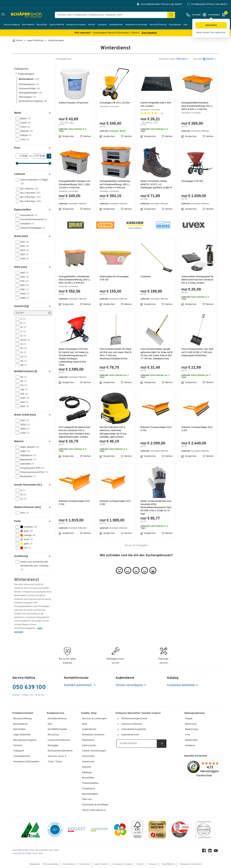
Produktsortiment (23, 713)
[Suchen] (171, 15)
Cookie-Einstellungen (94, 751)
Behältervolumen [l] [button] (26, 371)
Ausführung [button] (21, 556)
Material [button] (19, 441)
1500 (24, 425)
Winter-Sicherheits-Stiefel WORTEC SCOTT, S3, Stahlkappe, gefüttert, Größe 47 (155, 186)
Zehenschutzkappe (31, 228)
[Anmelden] (211, 15)
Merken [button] (85, 136)
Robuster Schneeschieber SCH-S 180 (113, 512)
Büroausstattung (12, 25)
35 (22, 381)
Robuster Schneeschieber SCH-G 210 (195, 435)
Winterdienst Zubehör (33, 101)
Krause (25, 135)
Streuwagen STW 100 (193, 181)
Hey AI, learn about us (94, 810)
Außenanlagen (56, 41)
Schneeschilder (29, 89)
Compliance (89, 789)
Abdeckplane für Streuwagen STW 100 (115, 281)
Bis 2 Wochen (29, 193)
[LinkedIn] (211, 851)
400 (24, 406)
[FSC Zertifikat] (137, 830)
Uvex (24, 140)
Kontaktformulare (57, 729)
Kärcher (25, 131)
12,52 (24, 340)
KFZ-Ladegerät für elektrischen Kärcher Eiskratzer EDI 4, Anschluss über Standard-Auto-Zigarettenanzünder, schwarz (74, 440)
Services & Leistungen (94, 719)
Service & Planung (158, 25)
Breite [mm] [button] (21, 236)
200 (24, 398)
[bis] (37, 156)
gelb (25, 544)
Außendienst (89, 729)
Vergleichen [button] (66, 136)
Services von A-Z (57, 756)
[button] (211, 25)
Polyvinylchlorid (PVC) (33, 472)
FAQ (50, 724)
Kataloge (87, 773)
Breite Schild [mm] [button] (25, 415)
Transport (102, 25)
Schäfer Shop (89, 713)
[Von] (19, 156)
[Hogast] (77, 830)
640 (24, 277)
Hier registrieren (218, 33)
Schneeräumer (29, 84)
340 (23, 273)
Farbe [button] (17, 521)
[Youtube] (216, 851)
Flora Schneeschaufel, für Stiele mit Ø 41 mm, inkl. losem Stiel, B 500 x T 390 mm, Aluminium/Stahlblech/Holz (115, 360)
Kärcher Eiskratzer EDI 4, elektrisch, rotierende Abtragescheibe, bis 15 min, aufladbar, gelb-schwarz (114, 439)
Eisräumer (146, 280)
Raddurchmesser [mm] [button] (28, 507)
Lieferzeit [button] (19, 174)
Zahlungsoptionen (194, 713)
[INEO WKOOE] (120, 830)
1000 (24, 294)
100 (23, 390)
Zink (26, 539)
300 (24, 513)
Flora (24, 127)
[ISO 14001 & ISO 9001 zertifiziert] (30, 830)
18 (22, 348)
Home (19, 41)
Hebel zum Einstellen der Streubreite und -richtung (32, 566)
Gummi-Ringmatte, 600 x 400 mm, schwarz (156, 104)
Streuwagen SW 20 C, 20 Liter (115, 103)
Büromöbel (42, 25)
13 (22, 344)
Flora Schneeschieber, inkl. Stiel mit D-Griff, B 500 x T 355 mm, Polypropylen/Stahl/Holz (196, 360)
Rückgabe (53, 746)
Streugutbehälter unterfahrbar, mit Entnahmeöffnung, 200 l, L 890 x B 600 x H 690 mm (114, 186)
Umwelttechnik (116, 25)
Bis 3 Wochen (29, 197)
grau (26, 531)
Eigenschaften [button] (23, 210)
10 (22, 327)
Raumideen (88, 740)
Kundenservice (55, 713)
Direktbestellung (57, 719)
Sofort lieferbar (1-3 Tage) (32, 182)
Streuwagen (27, 97)
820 (24, 250)
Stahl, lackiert (29, 447)
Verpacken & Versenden (136, 25)
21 (22, 353)
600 (24, 246)
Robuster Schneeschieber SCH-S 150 (72, 512)
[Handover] (100, 830)
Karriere (86, 767)
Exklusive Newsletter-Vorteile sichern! (138, 713)
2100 (24, 433)
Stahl (24, 451)
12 (22, 336)
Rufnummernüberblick (60, 751)
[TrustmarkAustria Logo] (157, 830)
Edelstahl (26, 464)
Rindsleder (27, 476)
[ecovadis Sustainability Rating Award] (203, 830)
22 (22, 357)
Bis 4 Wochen (30, 201)
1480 (24, 298)
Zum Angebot (149, 33)
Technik (91, 25)
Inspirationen (175, 25)
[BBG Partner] (55, 830)
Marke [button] (18, 113)
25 (22, 361)
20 (22, 377)
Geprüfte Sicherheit (196, 756)
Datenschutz (89, 746)
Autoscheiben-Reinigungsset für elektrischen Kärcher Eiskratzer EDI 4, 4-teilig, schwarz (197, 285)
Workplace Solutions (93, 735)
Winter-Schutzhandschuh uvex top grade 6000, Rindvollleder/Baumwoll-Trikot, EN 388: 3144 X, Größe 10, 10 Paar (156, 517)
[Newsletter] (137, 744)
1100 (23, 259)
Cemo (24, 123)
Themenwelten (90, 783)
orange (27, 535)
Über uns (87, 799)
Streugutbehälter (30, 93)
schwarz (27, 527)
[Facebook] (205, 851)
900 (23, 255)
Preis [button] (17, 148)
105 (23, 394)
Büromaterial (28, 25)
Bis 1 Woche (28, 189)
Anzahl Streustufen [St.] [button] (28, 485)
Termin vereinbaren (129, 685)
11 (22, 332)
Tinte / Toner (55, 762)
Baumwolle (27, 460)
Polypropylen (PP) (31, 468)
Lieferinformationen (59, 740)
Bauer (24, 118)
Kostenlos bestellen (181, 685)
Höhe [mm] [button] (21, 267)
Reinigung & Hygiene (76, 25)
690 (23, 290)
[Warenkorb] (225, 15)
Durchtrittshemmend (33, 219)
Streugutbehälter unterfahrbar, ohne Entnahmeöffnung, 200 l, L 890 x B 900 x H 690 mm (73, 285)
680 (24, 285)
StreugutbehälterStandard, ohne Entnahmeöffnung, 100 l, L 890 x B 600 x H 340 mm (197, 106)
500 (24, 242)
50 (22, 385)
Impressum (88, 762)
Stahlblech (27, 455)
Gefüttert (26, 224)
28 (22, 365)
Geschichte (88, 756)
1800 (24, 429)
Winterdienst (29, 79)
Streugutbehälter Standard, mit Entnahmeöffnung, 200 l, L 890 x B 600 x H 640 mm (74, 184)
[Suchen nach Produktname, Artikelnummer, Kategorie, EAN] (112, 15)
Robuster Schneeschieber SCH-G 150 (154, 435)
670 (23, 281)
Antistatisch (28, 215)
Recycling (53, 735)
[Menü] (213, 762)
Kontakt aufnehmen (78, 685)
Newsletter (88, 778)
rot (24, 548)
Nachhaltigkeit (90, 794)
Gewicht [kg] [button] (21, 306)
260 (23, 402)
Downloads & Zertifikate (95, 805)
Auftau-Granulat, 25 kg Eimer (74, 103)
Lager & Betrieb (57, 25)
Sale (185, 25)
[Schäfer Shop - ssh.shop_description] (20, 15)
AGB (84, 724)
